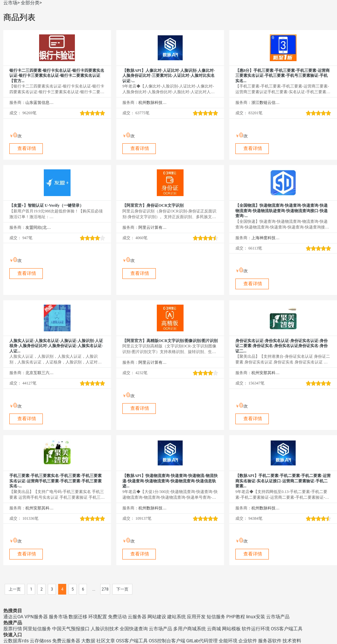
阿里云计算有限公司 (153, 227)
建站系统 (177, 617)
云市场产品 (278, 617)
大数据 (88, 641)
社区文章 (106, 641)
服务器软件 (270, 641)
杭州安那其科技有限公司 (266, 373)
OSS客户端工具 (287, 629)
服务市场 (58, 617)
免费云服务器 (66, 641)
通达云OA (13, 617)
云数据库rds (16, 641)
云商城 (214, 629)
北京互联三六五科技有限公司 (40, 373)
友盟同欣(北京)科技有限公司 (40, 227)
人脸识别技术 (105, 629)
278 (105, 589)
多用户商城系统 (190, 629)
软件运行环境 (256, 629)
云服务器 (137, 617)
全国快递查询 (134, 629)
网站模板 (231, 629)
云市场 (10, 3)
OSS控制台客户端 (167, 641)
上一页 (15, 589)
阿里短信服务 (37, 629)
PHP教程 (236, 617)
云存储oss (40, 641)
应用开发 (196, 617)
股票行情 (13, 629)
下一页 (122, 589)
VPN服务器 (36, 617)
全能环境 (228, 641)
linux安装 (256, 617)
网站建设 (157, 617)
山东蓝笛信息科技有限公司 (40, 103)
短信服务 (216, 617)
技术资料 (292, 641)
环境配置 (98, 617)
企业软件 (248, 641)
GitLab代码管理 (202, 641)
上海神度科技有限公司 (266, 238)
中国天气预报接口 (71, 629)
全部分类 (30, 3)
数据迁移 (78, 617)
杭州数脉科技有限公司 (153, 103)
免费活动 (117, 617)
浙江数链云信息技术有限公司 (266, 103)
